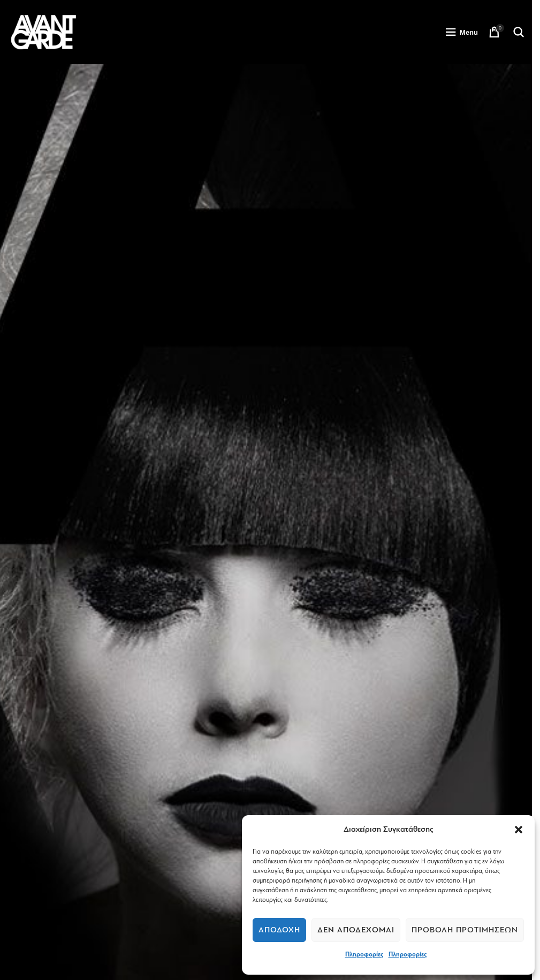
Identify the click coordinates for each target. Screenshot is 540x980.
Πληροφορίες (364, 954)
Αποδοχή (279, 930)
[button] (519, 830)
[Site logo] (43, 32)
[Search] (519, 32)
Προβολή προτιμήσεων (465, 930)
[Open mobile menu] (462, 32)
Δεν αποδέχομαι (356, 930)
